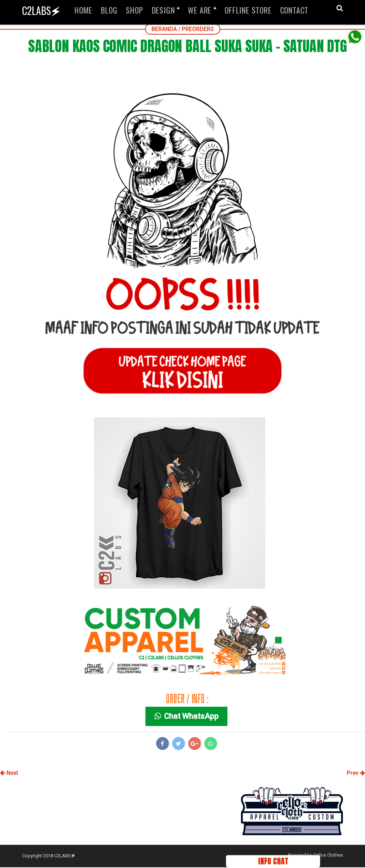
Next (9, 774)
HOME (83, 10)
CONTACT (294, 10)
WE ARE (200, 10)
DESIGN (163, 10)
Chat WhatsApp (187, 717)
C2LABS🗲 (41, 11)
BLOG (109, 10)
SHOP (134, 10)
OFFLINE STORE (248, 10)
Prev (356, 774)
